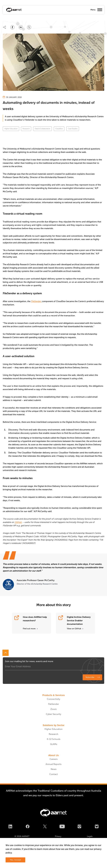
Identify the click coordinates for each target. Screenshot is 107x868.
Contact (54, 774)
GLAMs (54, 744)
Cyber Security (53, 714)
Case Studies (73, 129)
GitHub (18, 522)
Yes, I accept (15, 860)
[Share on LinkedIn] (21, 27)
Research (26, 129)
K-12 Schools (54, 739)
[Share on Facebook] (12, 27)
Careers (54, 759)
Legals (90, 836)
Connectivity (53, 699)
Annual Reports (53, 764)
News (54, 769)
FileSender (36, 301)
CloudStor (59, 129)
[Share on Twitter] (29, 27)
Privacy (58, 836)
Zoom (54, 709)
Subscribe (90, 677)
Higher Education (11, 129)
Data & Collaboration (42, 129)
